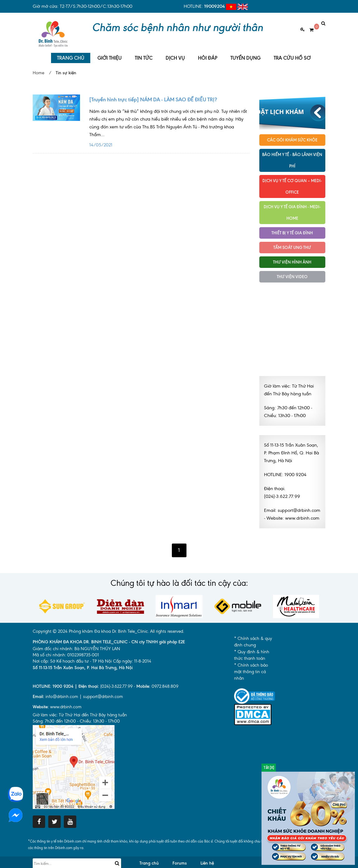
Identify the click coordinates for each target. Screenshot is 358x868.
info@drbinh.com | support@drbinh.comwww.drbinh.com (78, 696)
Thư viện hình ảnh (292, 257)
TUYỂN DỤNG (245, 53)
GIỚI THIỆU (110, 53)
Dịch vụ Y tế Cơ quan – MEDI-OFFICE (292, 181)
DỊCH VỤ (175, 53)
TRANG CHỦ (71, 53)
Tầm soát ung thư (292, 242)
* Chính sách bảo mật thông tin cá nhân (251, 667)
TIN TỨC (144, 53)
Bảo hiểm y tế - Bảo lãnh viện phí (292, 155)
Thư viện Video (292, 271)
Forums (180, 858)
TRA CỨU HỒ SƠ (292, 53)
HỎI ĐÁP (208, 53)
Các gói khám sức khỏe (292, 135)
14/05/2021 (170, 121)
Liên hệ (207, 858)
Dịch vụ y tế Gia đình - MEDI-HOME (292, 207)
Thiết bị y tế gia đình (292, 227)
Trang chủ (149, 858)
